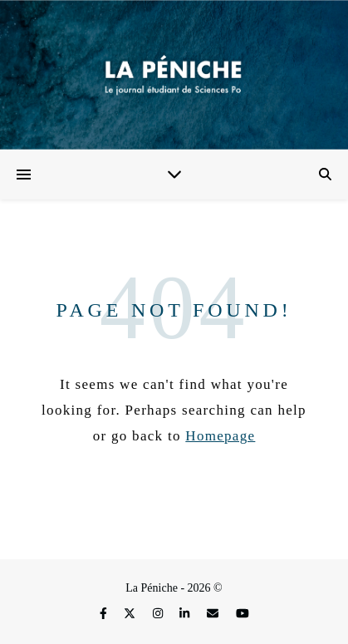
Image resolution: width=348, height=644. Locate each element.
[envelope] (214, 614)
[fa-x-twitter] (131, 614)
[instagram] (159, 614)
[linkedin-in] (186, 614)
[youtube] (243, 614)
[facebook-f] (105, 614)
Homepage (220, 436)
